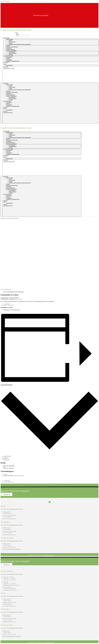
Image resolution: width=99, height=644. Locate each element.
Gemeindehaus (12, 52)
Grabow (5, 474)
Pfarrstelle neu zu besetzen (41, 15)
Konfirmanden (12, 42)
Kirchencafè (7, 304)
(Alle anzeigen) (18, 299)
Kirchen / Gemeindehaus (11, 51)
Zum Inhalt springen (5, 1)
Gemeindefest (9, 60)
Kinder (11, 40)
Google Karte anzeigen (19, 476)
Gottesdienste (9, 57)
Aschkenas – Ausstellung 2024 (13, 61)
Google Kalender (7, 456)
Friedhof (6, 62)
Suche (16, 33)
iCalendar (6, 457)
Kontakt (6, 67)
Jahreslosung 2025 (9, 68)
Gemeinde (6, 38)
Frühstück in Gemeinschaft (12, 47)
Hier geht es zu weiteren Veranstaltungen (10, 218)
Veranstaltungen (8, 56)
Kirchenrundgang (13, 53)
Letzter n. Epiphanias (9, 305)
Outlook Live (6, 460)
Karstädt (11, 54)
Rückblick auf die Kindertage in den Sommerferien (20, 44)
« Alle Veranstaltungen (6, 289)
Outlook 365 (6, 459)
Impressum (47, 555)
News (5, 64)
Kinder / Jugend (10, 39)
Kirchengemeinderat (11, 49)
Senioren (8, 46)
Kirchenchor (9, 48)
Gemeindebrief (9, 65)
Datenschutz (52, 555)
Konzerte (8, 59)
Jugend (11, 43)
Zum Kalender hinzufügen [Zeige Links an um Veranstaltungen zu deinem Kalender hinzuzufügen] (7, 385)
